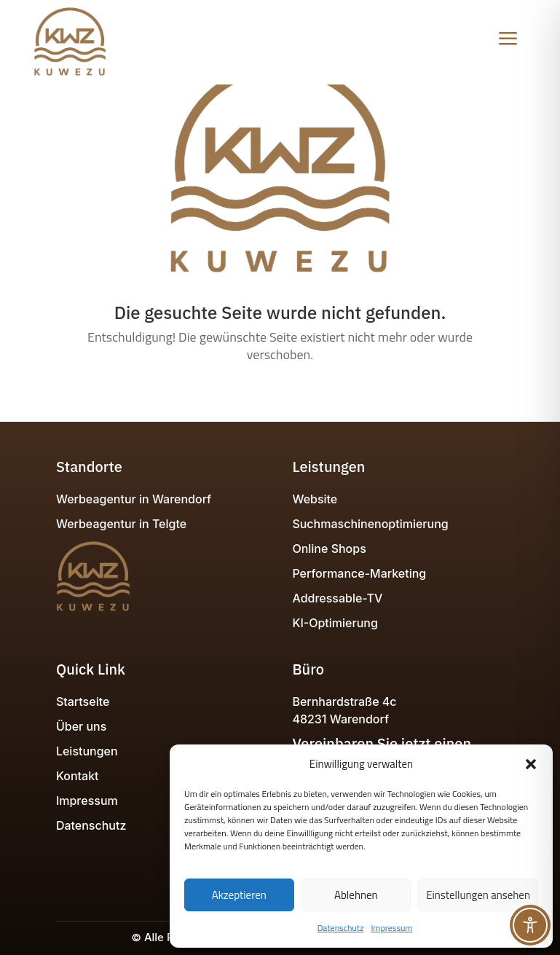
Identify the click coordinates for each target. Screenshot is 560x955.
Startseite (83, 701)
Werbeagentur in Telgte (121, 524)
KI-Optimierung (335, 623)
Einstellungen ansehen (478, 895)
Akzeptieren (239, 895)
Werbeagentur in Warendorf (134, 499)
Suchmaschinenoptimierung (370, 524)
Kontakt (78, 776)
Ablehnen (356, 895)
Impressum (391, 928)
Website (315, 499)
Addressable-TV (337, 598)
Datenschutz (341, 928)
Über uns (81, 726)
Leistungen (87, 751)
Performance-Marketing (359, 573)
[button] (531, 764)
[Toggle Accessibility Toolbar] (530, 925)
